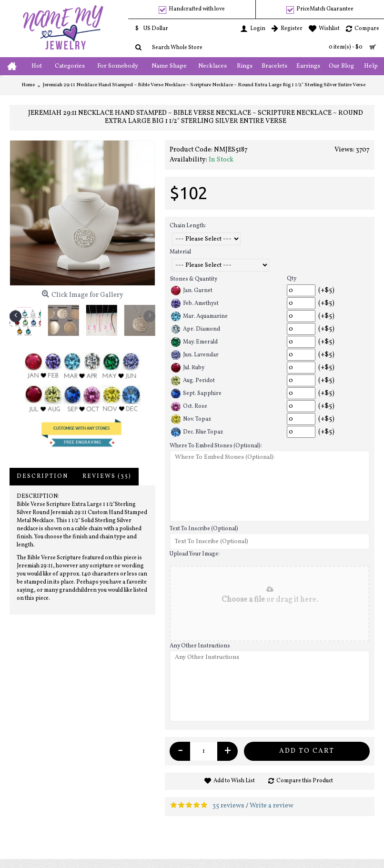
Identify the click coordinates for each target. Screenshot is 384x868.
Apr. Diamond (196, 329)
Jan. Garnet (192, 291)
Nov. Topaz (191, 419)
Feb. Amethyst (195, 303)
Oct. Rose (189, 406)
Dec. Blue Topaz (197, 432)
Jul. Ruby (188, 368)
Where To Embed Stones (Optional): (216, 446)
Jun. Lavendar (195, 355)
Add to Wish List (234, 781)
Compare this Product (305, 781)
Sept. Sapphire (196, 394)
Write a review (272, 806)
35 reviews (228, 806)
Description (42, 476)
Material (180, 252)
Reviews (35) (107, 476)
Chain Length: (188, 226)
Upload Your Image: (195, 554)
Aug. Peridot (193, 381)
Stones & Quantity (194, 279)
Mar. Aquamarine (199, 316)
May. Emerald (194, 342)
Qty (292, 279)
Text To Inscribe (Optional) (204, 529)
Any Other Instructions (200, 646)
